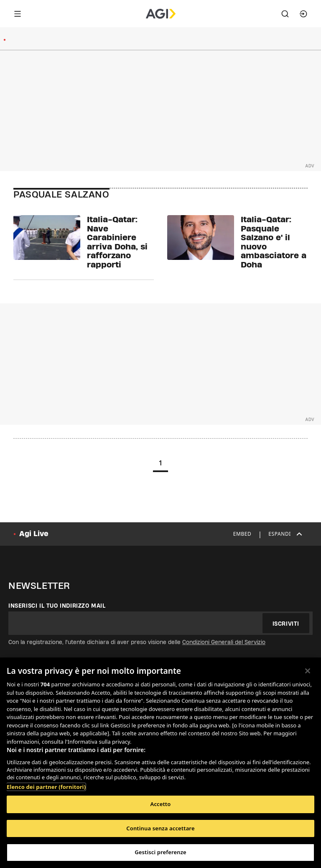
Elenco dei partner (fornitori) (46, 787)
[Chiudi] (308, 671)
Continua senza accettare (160, 828)
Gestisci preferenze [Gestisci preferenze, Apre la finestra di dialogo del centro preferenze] (160, 852)
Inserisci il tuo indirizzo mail (57, 606)
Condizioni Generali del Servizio (224, 642)
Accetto (161, 804)
